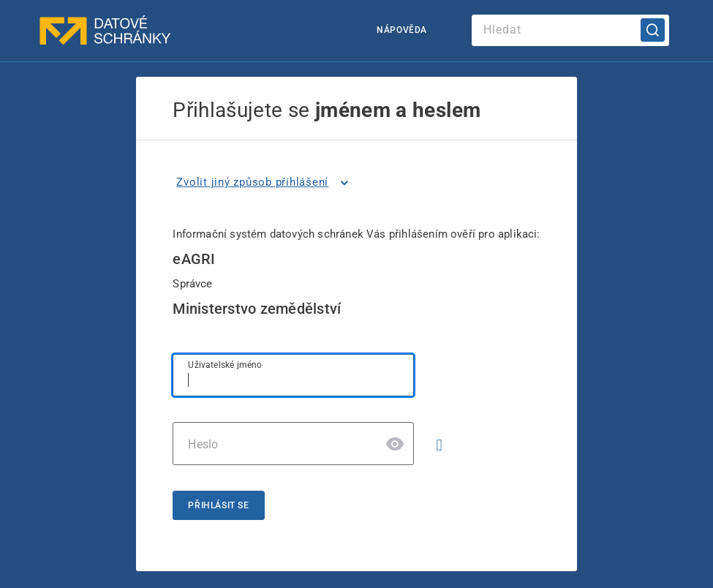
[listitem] (265, 183)
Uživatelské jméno (225, 365)
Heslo (203, 444)
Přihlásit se (218, 505)
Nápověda (402, 30)
